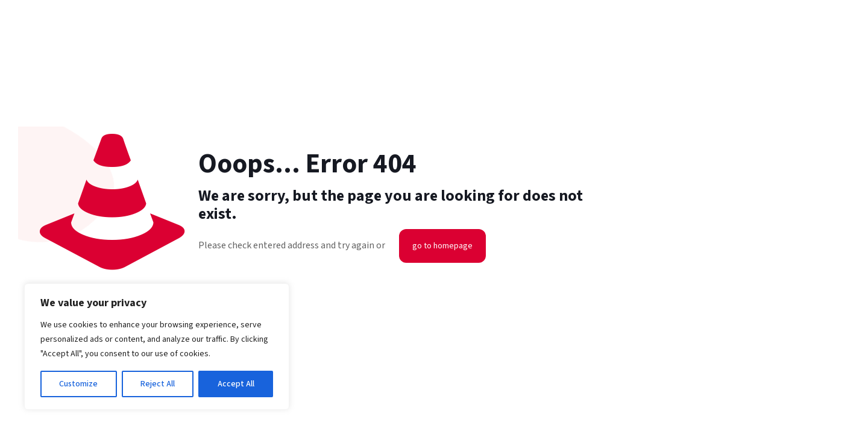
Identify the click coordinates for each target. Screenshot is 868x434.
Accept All (236, 384)
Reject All (158, 384)
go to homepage (442, 246)
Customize (78, 384)
